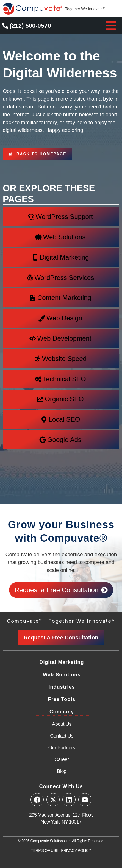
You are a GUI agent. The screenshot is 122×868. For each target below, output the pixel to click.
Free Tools (62, 699)
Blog (62, 771)
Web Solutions (62, 675)
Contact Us (62, 736)
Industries (62, 687)
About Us (62, 724)
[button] (111, 26)
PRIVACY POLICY (76, 850)
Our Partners (62, 748)
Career (62, 759)
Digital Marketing (62, 662)
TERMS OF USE (45, 850)
